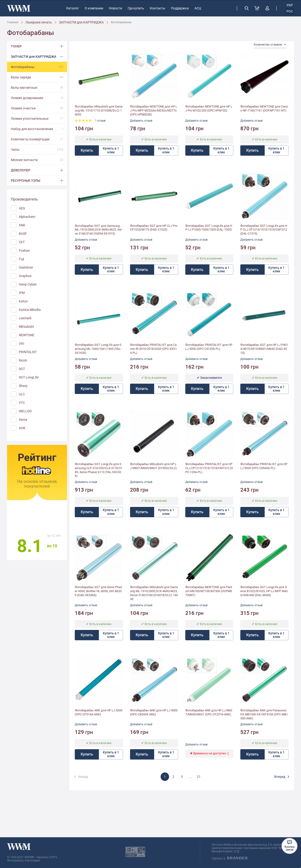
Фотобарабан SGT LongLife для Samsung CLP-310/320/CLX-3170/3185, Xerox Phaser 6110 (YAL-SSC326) (99, 470)
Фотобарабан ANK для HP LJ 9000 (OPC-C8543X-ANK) (154, 712)
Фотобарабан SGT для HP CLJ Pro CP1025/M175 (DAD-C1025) (154, 228)
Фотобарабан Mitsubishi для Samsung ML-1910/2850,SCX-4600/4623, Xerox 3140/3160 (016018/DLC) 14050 (154, 593)
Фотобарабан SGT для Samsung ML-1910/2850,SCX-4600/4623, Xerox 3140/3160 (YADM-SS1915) (98, 230)
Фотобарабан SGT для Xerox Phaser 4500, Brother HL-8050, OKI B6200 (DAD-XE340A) (98, 591)
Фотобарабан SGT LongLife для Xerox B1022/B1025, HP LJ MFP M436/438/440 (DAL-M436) (264, 591)
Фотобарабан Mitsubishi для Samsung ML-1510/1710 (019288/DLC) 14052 (99, 110)
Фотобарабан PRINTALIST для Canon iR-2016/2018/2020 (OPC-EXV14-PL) (153, 349)
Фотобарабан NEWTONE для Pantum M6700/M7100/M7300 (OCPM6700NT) (209, 591)
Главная (13, 22)
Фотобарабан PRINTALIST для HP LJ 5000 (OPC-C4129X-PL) (209, 347)
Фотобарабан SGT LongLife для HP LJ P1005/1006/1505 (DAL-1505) (209, 228)
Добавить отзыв (141, 121)
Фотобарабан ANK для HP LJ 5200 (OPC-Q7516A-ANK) (99, 712)
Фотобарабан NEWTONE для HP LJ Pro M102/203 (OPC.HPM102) (209, 108)
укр (290, 5)
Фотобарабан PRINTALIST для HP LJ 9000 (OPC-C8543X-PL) (264, 466)
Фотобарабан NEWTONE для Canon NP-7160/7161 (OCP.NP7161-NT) (264, 108)
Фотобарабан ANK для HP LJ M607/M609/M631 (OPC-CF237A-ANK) (209, 712)
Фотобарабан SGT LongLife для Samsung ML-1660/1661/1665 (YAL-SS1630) (98, 349)
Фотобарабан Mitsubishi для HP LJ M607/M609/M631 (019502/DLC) (153, 466)
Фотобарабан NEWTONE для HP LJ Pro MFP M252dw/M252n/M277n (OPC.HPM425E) (154, 110)
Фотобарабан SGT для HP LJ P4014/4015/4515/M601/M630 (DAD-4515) (264, 349)
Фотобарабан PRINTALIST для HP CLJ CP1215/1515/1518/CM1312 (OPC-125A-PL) (209, 468)
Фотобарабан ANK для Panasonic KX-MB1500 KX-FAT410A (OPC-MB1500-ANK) (264, 714)
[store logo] (19, 8)
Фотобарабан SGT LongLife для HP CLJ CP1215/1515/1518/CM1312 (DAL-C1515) (264, 230)
